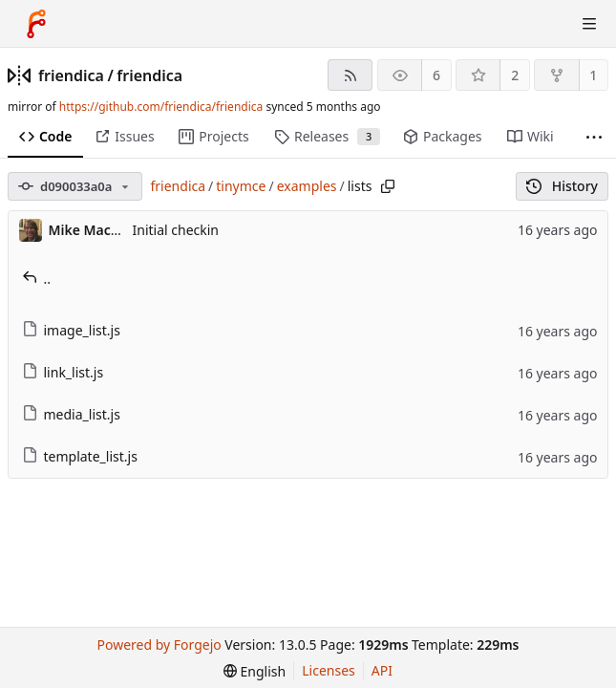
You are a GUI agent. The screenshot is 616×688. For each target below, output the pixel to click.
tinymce (241, 186)
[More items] (594, 137)
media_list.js (71, 414)
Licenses (329, 670)
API (382, 670)
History (562, 186)
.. (37, 279)
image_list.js (71, 330)
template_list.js (80, 456)
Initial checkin (176, 230)
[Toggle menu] (589, 24)
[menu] (255, 671)
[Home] (36, 24)
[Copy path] (388, 186)
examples (307, 186)
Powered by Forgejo (159, 645)
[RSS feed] (350, 75)
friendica (71, 75)
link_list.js (63, 372)
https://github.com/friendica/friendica (161, 107)
